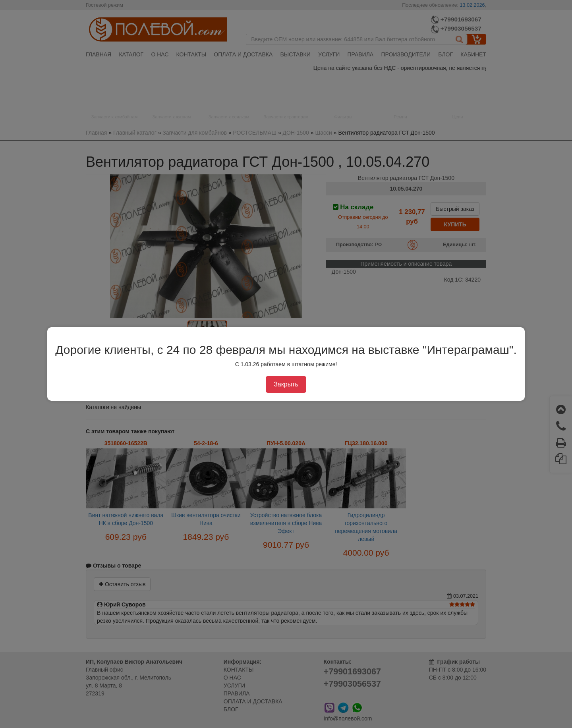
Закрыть (286, 384)
